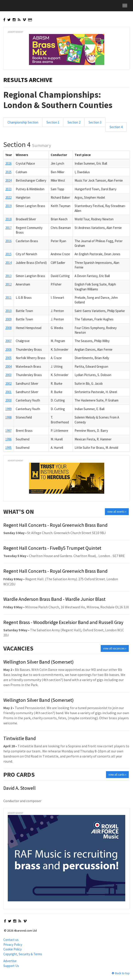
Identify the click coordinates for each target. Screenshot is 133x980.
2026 (8, 163)
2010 (8, 311)
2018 (8, 219)
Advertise (10, 961)
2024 (8, 180)
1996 (8, 439)
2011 (8, 298)
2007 (8, 341)
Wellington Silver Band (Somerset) (39, 662)
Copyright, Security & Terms (23, 954)
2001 (8, 392)
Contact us (11, 940)
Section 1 (53, 122)
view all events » (117, 512)
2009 (8, 319)
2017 (8, 228)
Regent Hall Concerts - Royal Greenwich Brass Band (55, 525)
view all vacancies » (115, 648)
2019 (8, 206)
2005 (8, 358)
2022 (8, 197)
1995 (8, 448)
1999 (8, 409)
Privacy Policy (13, 945)
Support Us (11, 966)
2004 (8, 366)
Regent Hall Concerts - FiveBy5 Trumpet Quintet (52, 548)
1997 (8, 431)
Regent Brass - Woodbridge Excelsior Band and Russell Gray (63, 622)
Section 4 (116, 127)
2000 (8, 400)
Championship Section (23, 122)
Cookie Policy (13, 949)
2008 (8, 328)
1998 (8, 417)
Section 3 (95, 122)
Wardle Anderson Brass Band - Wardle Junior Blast (54, 599)
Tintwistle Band (20, 738)
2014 (8, 263)
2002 (8, 383)
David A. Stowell (19, 788)
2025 (8, 172)
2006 (8, 349)
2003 (8, 375)
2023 (8, 189)
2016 (8, 241)
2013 (8, 276)
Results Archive (28, 80)
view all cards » (117, 775)
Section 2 (74, 122)
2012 (8, 284)
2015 (8, 254)
